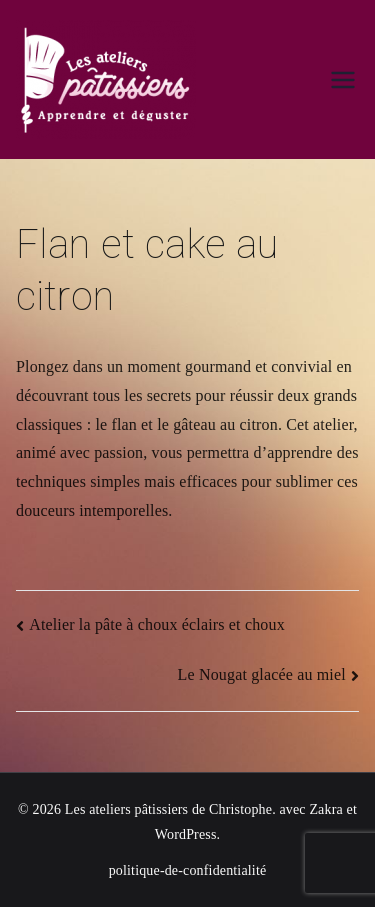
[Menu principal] (343, 80)
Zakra (325, 809)
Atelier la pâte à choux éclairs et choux (157, 624)
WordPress (186, 834)
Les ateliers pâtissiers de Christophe (168, 809)
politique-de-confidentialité (188, 870)
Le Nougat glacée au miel (262, 674)
